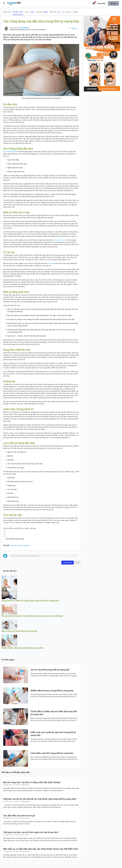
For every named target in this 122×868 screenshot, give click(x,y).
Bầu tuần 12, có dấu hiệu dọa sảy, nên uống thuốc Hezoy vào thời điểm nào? (41, 849)
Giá (64, 12)
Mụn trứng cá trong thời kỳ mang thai (19, 631)
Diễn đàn (55, 12)
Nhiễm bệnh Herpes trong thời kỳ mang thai (22, 648)
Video (30, 12)
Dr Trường (25, 28)
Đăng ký (113, 3)
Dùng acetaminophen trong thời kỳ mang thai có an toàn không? (32, 616)
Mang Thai (7, 12)
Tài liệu (75, 12)
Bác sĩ (69, 12)
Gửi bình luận (68, 563)
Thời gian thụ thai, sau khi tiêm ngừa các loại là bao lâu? (31, 832)
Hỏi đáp (42, 12)
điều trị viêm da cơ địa (59, 240)
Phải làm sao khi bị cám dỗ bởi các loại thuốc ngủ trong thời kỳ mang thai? (40, 799)
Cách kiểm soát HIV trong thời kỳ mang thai (52, 753)
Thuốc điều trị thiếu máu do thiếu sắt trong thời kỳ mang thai (54, 713)
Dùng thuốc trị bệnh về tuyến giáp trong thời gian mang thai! (30, 601)
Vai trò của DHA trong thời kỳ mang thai (50, 670)
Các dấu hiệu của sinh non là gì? (19, 816)
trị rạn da (50, 263)
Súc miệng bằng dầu (10, 152)
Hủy (78, 563)
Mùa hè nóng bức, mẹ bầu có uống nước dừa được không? (32, 782)
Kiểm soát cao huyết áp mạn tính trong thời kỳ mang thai (53, 734)
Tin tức (18, 12)
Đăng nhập (101, 3)
